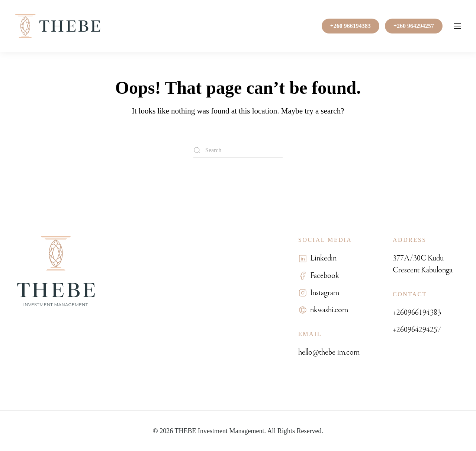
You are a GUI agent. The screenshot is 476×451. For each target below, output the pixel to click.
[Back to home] (58, 26)
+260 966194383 (350, 26)
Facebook (323, 276)
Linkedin (322, 258)
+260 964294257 (414, 26)
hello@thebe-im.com (329, 352)
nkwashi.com (328, 310)
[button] (457, 26)
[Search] (238, 150)
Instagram (323, 293)
